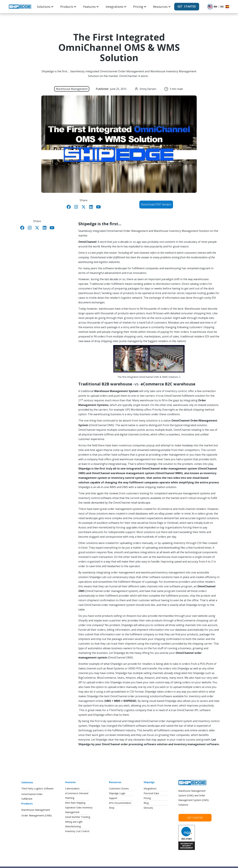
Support (113, 798)
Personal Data (151, 793)
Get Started (195, 818)
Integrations (114, 7)
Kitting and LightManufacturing (74, 824)
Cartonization (72, 788)
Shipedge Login (117, 793)
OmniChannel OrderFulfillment (32, 796)
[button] (45, 7)
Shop (112, 808)
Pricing (138, 7)
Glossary (148, 808)
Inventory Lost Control (77, 831)
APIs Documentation (120, 803)
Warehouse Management (36, 810)
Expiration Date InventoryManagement (79, 810)
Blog (146, 803)
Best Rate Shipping (75, 803)
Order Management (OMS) (37, 815)
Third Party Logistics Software (37, 788)
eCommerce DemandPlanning (77, 796)
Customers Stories (119, 788)
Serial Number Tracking (78, 817)
